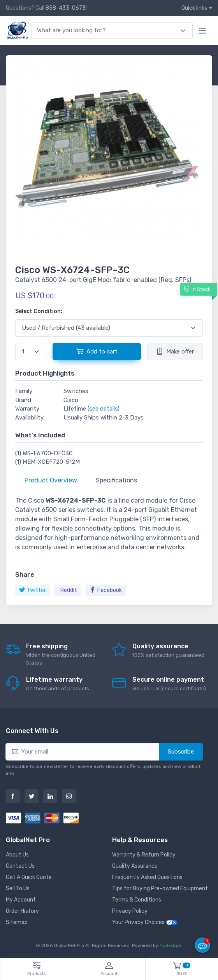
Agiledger (171, 945)
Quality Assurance (135, 866)
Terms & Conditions (137, 900)
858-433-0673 (66, 8)
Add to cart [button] (97, 351)
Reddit (69, 590)
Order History (22, 911)
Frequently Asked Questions (147, 877)
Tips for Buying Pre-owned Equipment (160, 889)
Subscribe (181, 752)
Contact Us (20, 866)
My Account (21, 900)
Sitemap (17, 922)
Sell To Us (18, 889)
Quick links (194, 8)
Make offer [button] (175, 351)
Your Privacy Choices (145, 922)
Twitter (33, 590)
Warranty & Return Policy (144, 855)
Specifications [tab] (116, 480)
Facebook (106, 590)
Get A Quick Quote (29, 877)
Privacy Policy (130, 911)
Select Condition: (39, 311)
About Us (17, 855)
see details (103, 409)
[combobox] (108, 30)
